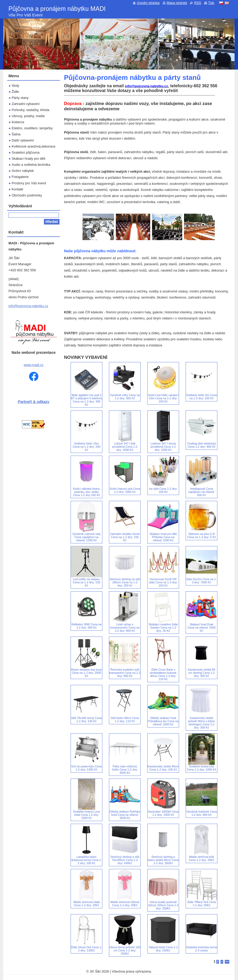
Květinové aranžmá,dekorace (34, 146)
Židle (15, 92)
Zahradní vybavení (26, 104)
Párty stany (20, 98)
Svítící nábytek (23, 171)
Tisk (211, 3)
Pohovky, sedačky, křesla (30, 110)
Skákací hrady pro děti (28, 159)
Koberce (18, 122)
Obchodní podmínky (27, 195)
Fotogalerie (20, 177)
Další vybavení (23, 140)
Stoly (15, 86)
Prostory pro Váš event (29, 183)
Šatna (16, 134)
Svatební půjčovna (26, 152)
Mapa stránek (177, 3)
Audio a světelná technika (31, 165)
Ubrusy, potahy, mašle (28, 116)
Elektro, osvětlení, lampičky (32, 128)
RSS (198, 3)
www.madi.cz (34, 365)
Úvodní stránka (148, 3)
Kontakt (17, 189)
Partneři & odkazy (34, 402)
